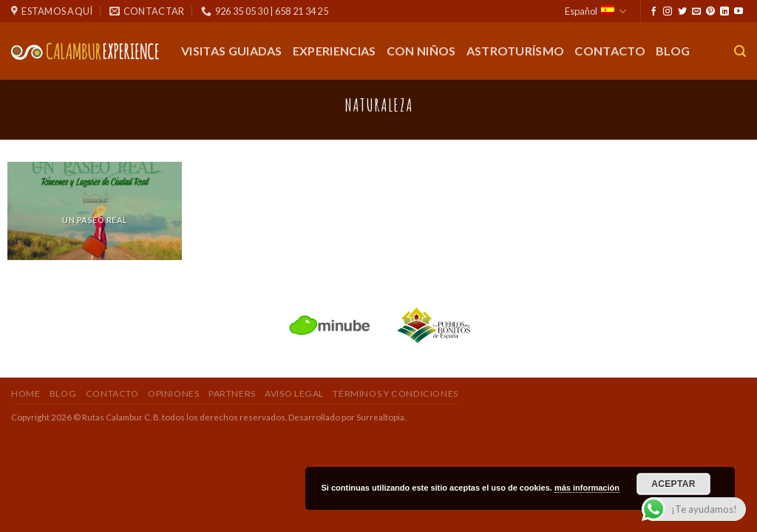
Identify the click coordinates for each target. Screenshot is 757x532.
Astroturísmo (516, 51)
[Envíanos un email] (696, 12)
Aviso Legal (294, 393)
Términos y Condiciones (395, 393)
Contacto (610, 51)
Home (26, 393)
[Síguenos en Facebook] (654, 12)
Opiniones (174, 393)
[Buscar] (740, 51)
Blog (673, 51)
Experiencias (335, 51)
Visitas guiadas (232, 51)
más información (587, 488)
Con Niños (421, 51)
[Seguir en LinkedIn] (724, 12)
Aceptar (673, 484)
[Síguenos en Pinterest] (710, 12)
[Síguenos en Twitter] (682, 12)
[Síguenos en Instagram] (668, 12)
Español (595, 11)
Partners (232, 393)
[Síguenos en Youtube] (739, 12)
